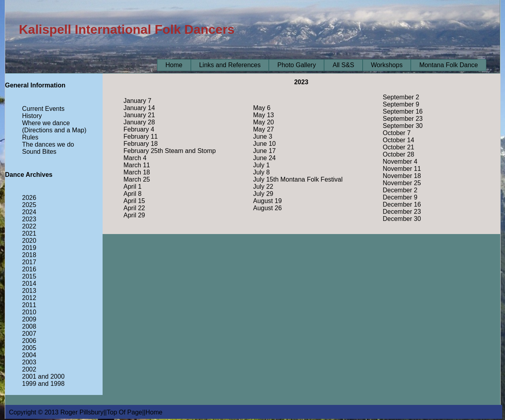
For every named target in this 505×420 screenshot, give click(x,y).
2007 (29, 334)
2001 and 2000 (44, 376)
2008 (29, 326)
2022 (29, 226)
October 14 (399, 140)
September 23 (403, 119)
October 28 (399, 154)
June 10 (265, 144)
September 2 (401, 97)
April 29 (134, 215)
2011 (29, 305)
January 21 (139, 115)
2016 (29, 269)
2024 (29, 212)
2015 (29, 276)
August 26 (268, 208)
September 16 (403, 111)
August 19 (268, 201)
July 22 (263, 187)
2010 (29, 312)
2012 (29, 298)
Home (174, 65)
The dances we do (48, 144)
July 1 (262, 165)
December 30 (402, 219)
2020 (29, 241)
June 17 (265, 151)
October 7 (397, 133)
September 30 (403, 126)
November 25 (402, 183)
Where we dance (46, 123)
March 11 (137, 165)
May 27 (264, 129)
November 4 (400, 162)
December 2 (400, 190)
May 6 (262, 108)
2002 (29, 369)
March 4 (135, 158)
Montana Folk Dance (449, 65)
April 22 (134, 208)
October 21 (399, 147)
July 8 (262, 172)
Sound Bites (39, 152)
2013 (29, 291)
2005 (29, 348)
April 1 (133, 187)
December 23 (402, 212)
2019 (29, 248)
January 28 (139, 122)
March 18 (137, 172)
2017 (29, 262)
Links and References (230, 65)
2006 (29, 341)
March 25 (137, 179)
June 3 (263, 136)
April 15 (134, 201)
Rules (30, 137)
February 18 (141, 144)
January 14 (139, 108)
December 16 (402, 204)
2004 (29, 355)
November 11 (402, 169)
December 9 (400, 197)
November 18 (402, 176)
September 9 (401, 104)
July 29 (263, 194)
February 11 (141, 136)
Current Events (44, 109)
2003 (29, 362)
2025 (29, 205)
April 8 (133, 194)
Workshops (387, 65)
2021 (29, 233)
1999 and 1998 (44, 384)
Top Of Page (125, 412)
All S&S (343, 65)
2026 (29, 198)
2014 (29, 284)
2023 (29, 219)
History (32, 116)
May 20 (264, 122)
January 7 (138, 101)
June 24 (265, 158)
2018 (29, 255)
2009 (29, 319)
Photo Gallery (296, 65)
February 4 (139, 129)
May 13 (264, 115)
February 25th (144, 151)
